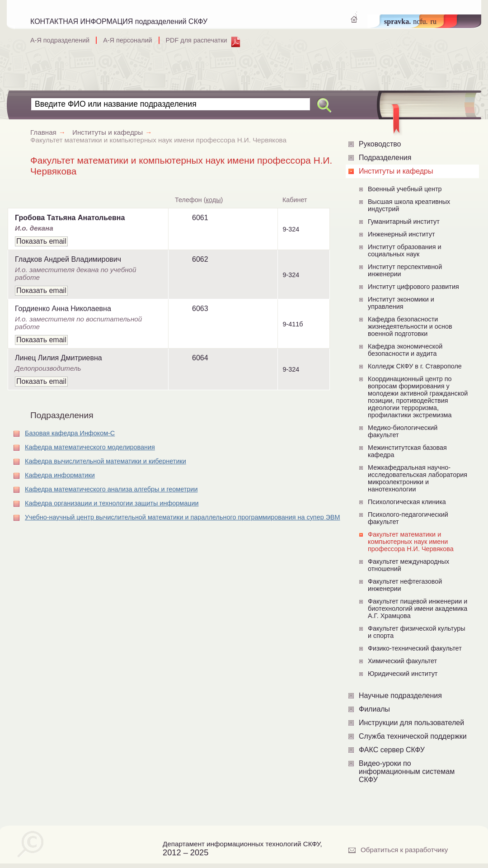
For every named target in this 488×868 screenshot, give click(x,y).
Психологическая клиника (407, 502)
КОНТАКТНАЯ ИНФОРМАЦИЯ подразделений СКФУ (119, 21)
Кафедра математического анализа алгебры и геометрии (111, 489)
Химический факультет (402, 661)
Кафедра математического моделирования (90, 447)
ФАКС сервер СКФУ (392, 750)
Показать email (41, 241)
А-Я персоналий (127, 40)
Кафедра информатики (60, 475)
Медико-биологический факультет (403, 431)
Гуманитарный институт (404, 222)
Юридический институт (403, 674)
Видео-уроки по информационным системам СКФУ (407, 771)
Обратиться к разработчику (404, 850)
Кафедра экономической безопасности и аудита (405, 350)
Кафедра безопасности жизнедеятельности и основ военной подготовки (410, 326)
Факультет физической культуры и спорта (417, 632)
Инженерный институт (401, 234)
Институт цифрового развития (413, 287)
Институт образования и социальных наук (405, 250)
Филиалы (374, 709)
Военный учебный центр (405, 189)
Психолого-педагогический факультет (408, 518)
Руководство (380, 144)
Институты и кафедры (396, 171)
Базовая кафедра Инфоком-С (70, 433)
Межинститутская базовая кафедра (407, 451)
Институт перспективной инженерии (405, 270)
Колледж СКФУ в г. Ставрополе (415, 366)
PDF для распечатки (197, 40)
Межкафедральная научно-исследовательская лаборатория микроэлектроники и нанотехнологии (418, 478)
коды (213, 200)
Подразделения (385, 158)
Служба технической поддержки (413, 736)
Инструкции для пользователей (411, 723)
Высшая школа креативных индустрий (409, 205)
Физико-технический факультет (415, 648)
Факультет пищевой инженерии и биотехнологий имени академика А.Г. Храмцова (418, 609)
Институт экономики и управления (401, 303)
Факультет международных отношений (408, 565)
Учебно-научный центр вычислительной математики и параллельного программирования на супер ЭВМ (183, 517)
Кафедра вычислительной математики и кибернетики (106, 461)
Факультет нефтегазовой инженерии (405, 585)
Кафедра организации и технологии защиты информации (112, 503)
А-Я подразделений (60, 40)
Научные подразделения (400, 696)
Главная (51, 132)
